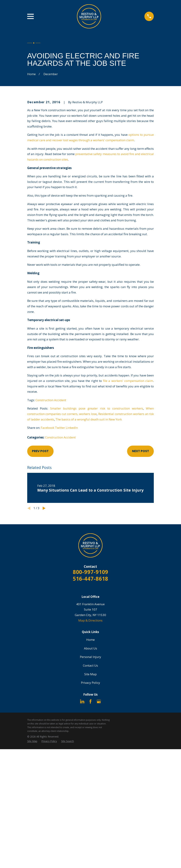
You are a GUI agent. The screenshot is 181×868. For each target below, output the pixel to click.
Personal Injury (90, 657)
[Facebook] (90, 701)
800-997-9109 (91, 572)
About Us (90, 648)
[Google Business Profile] (99, 701)
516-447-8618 (91, 579)
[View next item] (44, 508)
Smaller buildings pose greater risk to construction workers (97, 408)
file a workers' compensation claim (128, 381)
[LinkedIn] (82, 701)
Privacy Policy (90, 683)
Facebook (48, 428)
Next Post (141, 451)
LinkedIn (72, 428)
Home (90, 640)
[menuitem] (32, 741)
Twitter (60, 428)
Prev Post (40, 451)
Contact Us (90, 665)
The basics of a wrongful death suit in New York (89, 419)
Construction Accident (51, 400)
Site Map (90, 674)
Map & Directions (90, 620)
